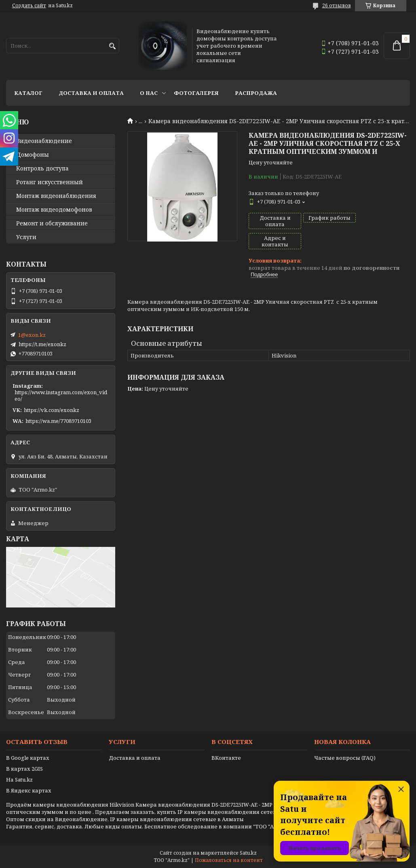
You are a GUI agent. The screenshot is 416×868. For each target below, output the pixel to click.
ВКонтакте (226, 758)
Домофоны (33, 155)
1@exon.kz (32, 335)
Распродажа (256, 93)
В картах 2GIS (24, 769)
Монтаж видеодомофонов (54, 210)
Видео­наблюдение (44, 141)
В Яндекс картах (29, 790)
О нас (149, 93)
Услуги (26, 237)
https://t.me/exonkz (42, 344)
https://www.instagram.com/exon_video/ (61, 395)
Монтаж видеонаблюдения (56, 196)
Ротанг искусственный (50, 182)
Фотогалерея (196, 93)
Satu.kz (248, 853)
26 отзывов (337, 5)
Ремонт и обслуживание (52, 223)
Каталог (28, 93)
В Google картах (28, 758)
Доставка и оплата (91, 93)
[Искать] (112, 46)
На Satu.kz (19, 780)
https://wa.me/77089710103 (58, 421)
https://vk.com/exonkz (52, 410)
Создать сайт (29, 6)
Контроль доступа (42, 168)
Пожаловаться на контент (229, 860)
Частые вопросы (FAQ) (345, 758)
